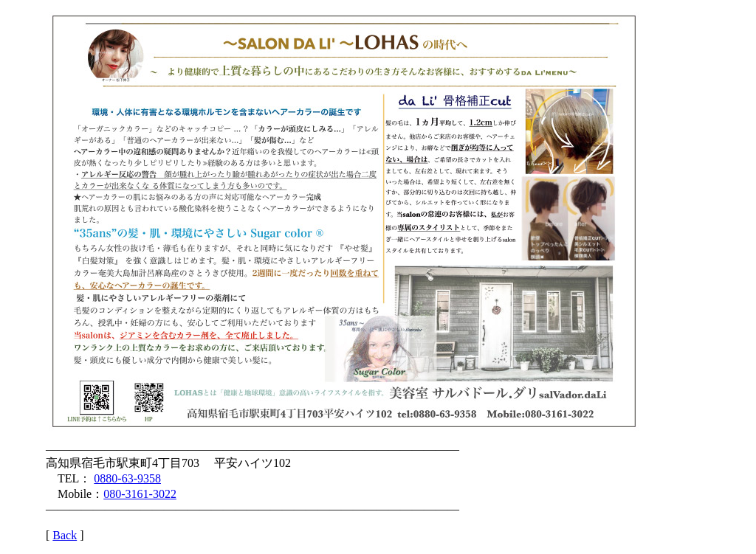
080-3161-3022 (140, 494)
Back (65, 535)
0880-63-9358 (127, 478)
